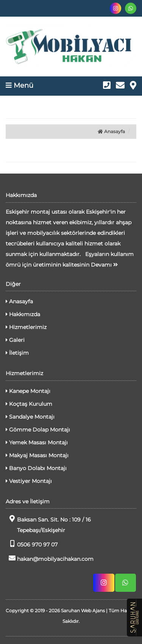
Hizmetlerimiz (26, 327)
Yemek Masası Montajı (37, 442)
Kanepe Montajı (28, 391)
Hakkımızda (23, 314)
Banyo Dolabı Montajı (36, 468)
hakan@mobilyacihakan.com (50, 558)
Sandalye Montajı (30, 417)
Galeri (15, 340)
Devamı (104, 265)
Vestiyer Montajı (29, 481)
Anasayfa (111, 131)
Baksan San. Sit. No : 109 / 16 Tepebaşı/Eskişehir (48, 524)
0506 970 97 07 (32, 544)
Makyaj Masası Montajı (37, 455)
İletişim (17, 353)
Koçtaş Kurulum (29, 404)
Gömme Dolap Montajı (38, 430)
